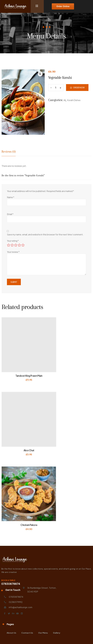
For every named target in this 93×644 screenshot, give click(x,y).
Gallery (57, 579)
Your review (13, 252)
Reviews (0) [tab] (9, 151)
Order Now (79, 90)
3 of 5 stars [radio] (16, 245)
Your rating (13, 241)
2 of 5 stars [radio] (12, 245)
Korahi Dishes (74, 104)
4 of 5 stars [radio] (19, 245)
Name (11, 197)
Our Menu (43, 579)
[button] (40, 74)
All (65, 104)
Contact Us (27, 579)
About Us (11, 579)
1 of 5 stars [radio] (9, 245)
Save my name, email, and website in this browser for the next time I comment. (45, 234)
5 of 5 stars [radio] (23, 245)
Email (10, 214)
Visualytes (69, 638)
